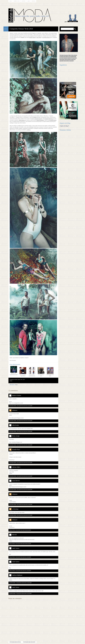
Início (11, 1)
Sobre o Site (17, 1)
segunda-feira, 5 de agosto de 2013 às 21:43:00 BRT (21, 505)
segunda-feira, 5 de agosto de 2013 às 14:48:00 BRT (21, 445)
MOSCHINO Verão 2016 (50, 372)
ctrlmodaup (15, 509)
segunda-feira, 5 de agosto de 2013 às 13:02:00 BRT (21, 421)
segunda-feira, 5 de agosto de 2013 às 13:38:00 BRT (21, 431)
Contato (23, 1)
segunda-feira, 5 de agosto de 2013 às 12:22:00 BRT (21, 406)
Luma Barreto (16, 481)
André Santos (16, 548)
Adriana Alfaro (16, 467)
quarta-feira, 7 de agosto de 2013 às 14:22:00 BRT (20, 594)
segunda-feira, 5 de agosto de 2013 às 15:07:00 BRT (21, 463)
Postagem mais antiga (15, 642)
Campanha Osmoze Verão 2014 (21, 29)
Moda (16, 385)
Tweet (11, 381)
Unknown (15, 410)
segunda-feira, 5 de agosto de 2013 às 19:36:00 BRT (21, 490)
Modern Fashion (17, 395)
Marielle (14, 535)
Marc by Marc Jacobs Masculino (32, 372)
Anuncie (33, 1)
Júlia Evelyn (16, 425)
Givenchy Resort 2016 (41, 372)
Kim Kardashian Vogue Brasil (23, 372)
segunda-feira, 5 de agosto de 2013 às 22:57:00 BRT (21, 515)
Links (29, 1)
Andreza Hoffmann (17, 575)
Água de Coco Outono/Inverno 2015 (14, 370)
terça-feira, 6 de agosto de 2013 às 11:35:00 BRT (20, 571)
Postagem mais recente (29, 642)
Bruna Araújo (16, 436)
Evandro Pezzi (16, 449)
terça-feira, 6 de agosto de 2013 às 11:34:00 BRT (20, 557)
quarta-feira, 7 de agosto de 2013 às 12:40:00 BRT (20, 583)
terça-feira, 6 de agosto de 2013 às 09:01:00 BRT (20, 544)
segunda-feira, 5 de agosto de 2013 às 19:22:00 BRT (21, 476)
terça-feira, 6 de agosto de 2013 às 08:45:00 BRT (20, 530)
